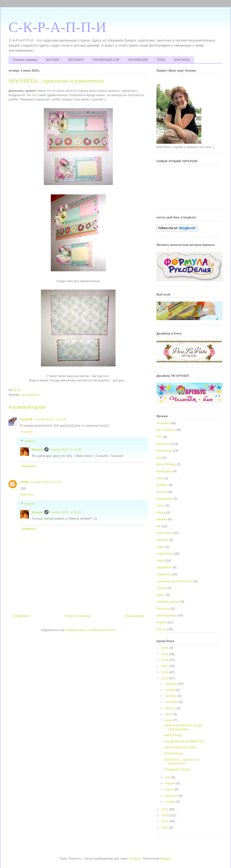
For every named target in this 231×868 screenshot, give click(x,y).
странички (164, 574)
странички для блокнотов (175, 581)
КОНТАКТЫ (182, 60)
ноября (171, 690)
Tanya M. (27, 419)
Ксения (37, 449)
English (162, 622)
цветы (161, 595)
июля (169, 714)
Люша (161, 512)
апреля (171, 783)
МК (159, 526)
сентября (172, 702)
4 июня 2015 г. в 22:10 (46, 482)
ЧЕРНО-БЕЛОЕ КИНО (180, 747)
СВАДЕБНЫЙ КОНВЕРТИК (184, 741)
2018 (165, 660)
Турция (162, 588)
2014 (165, 809)
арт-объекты (30, 395)
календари (164, 471)
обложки (163, 540)
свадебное (164, 567)
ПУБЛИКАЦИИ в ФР (106, 60)
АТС (159, 437)
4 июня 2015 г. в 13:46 (66, 449)
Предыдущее (135, 616)
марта (170, 789)
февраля (172, 796)
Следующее (21, 616)
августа (171, 708)
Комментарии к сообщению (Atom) (91, 630)
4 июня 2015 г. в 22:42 (66, 512)
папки (160, 561)
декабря (171, 684)
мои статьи (164, 533)
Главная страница (25, 60)
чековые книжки (168, 602)
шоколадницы (167, 615)
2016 (165, 672)
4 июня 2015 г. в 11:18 (50, 419)
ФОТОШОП (76, 60)
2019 (165, 654)
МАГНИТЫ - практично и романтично (182, 762)
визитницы (164, 450)
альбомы (163, 423)
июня (169, 720)
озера (161, 547)
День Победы (166, 464)
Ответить (27, 432)
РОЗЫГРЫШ (173, 753)
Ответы (30, 441)
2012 (165, 821)
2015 (165, 678)
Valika (24, 482)
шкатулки (163, 609)
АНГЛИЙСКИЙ (138, 60)
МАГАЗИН (53, 60)
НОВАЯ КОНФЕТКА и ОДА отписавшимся (183, 727)
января (171, 802)
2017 (165, 666)
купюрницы (165, 499)
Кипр (160, 478)
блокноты (163, 444)
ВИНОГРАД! (173, 735)
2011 (165, 828)
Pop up (161, 629)
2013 (165, 815)
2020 (165, 648)
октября (171, 696)
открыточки (165, 554)
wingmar (135, 859)
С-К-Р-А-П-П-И (57, 27)
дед (159, 457)
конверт (162, 485)
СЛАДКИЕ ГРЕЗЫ (177, 770)
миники (162, 519)
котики (161, 492)
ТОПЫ (161, 60)
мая (168, 777)
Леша (160, 505)
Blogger (166, 859)
